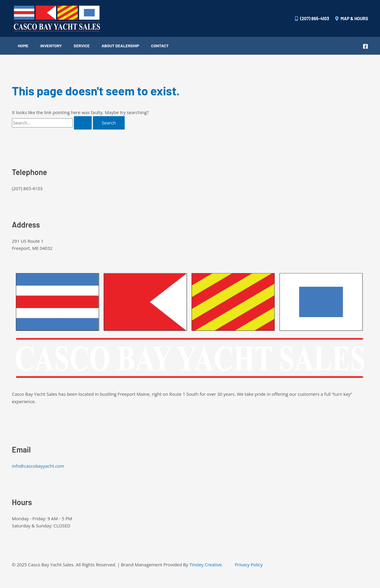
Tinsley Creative (206, 565)
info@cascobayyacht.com (38, 466)
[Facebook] (365, 46)
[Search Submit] (83, 123)
